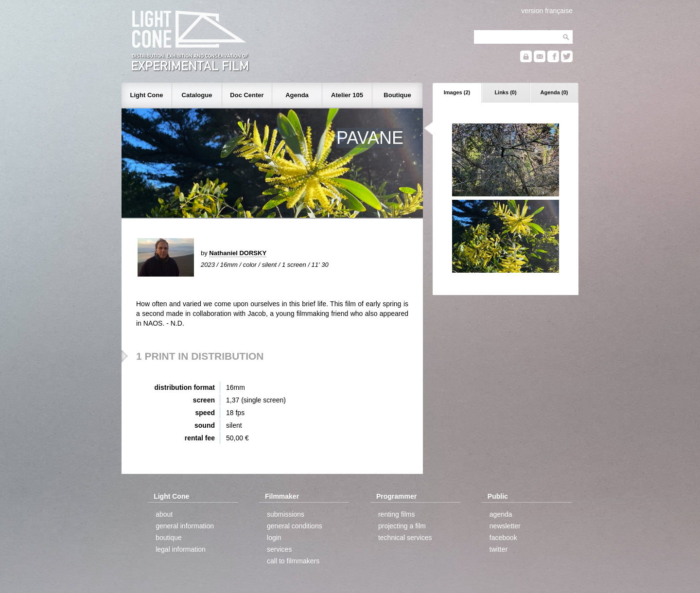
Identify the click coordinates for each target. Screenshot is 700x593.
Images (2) (457, 92)
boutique (169, 538)
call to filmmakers (293, 561)
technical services (405, 538)
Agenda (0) (554, 92)
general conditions (295, 526)
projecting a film (402, 526)
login (274, 538)
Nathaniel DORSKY (238, 253)
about (164, 514)
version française (547, 11)
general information (185, 526)
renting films (396, 514)
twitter (499, 549)
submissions (286, 514)
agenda (501, 514)
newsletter (505, 526)
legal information (181, 549)
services (279, 549)
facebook (503, 538)
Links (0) (505, 92)
